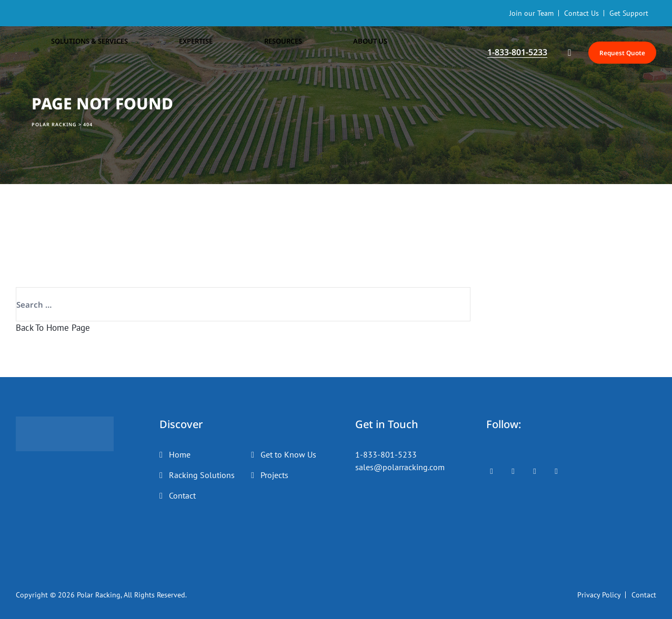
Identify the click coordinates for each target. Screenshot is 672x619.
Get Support (629, 13)
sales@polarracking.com (400, 467)
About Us (279, 53)
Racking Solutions (202, 475)
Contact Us (581, 13)
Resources (219, 53)
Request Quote (611, 52)
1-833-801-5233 (386, 454)
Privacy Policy (599, 595)
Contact (182, 495)
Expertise (159, 53)
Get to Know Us (288, 454)
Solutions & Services (80, 53)
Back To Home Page (53, 328)
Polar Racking (99, 595)
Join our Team (531, 13)
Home (180, 454)
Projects (274, 475)
